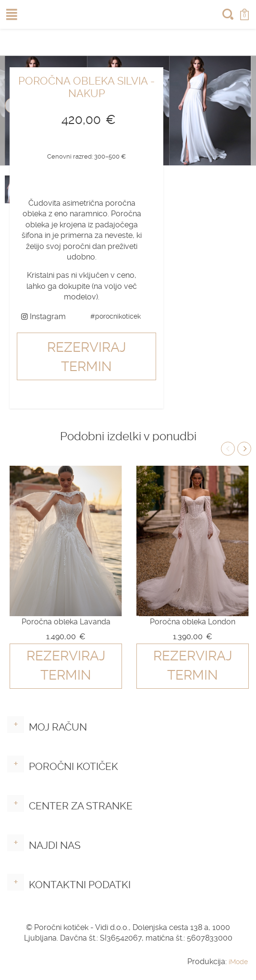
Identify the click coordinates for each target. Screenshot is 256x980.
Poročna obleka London (193, 622)
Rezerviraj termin (86, 357)
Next (244, 449)
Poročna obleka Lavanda (66, 622)
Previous (228, 449)
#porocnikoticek (116, 316)
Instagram (43, 316)
